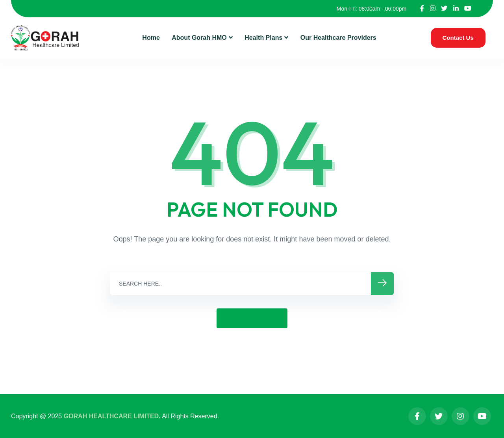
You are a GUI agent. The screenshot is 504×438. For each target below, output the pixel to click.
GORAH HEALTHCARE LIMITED (111, 416)
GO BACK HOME (252, 318)
